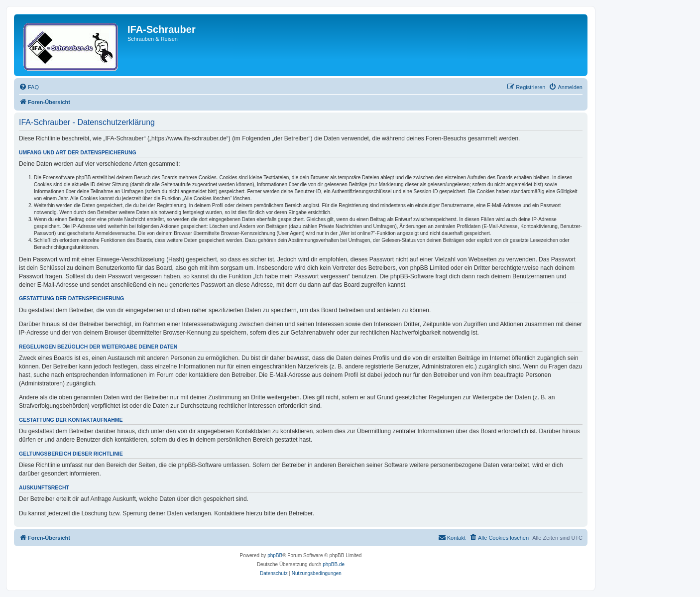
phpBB (275, 555)
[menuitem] (29, 87)
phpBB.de (334, 564)
